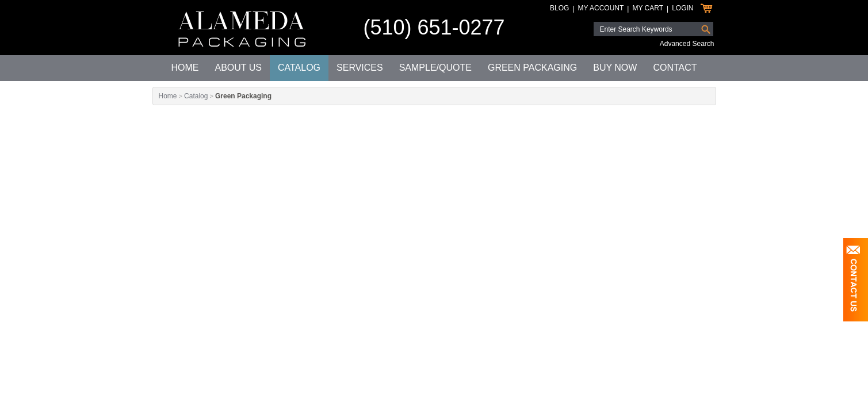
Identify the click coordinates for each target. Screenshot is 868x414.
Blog (559, 8)
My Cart (648, 8)
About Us (238, 68)
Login (682, 8)
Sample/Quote (435, 68)
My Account (601, 8)
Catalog (299, 68)
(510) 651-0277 (434, 27)
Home (185, 68)
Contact (675, 68)
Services (360, 68)
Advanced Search (687, 44)
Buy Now (615, 68)
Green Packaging (532, 68)
